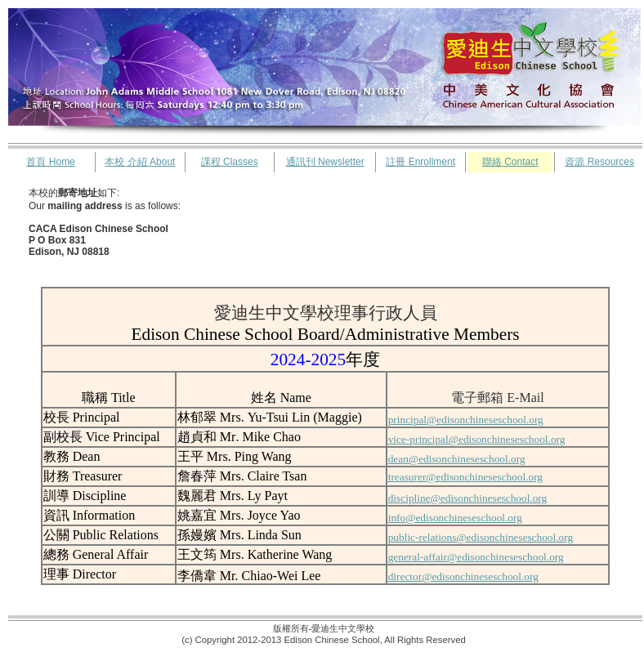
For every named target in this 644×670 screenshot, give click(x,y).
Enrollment (420, 162)
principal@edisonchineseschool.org (466, 420)
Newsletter (325, 162)
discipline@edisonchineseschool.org (468, 498)
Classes (230, 162)
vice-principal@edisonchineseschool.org (477, 439)
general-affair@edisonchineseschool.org (476, 557)
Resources (599, 162)
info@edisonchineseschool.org (455, 518)
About (140, 162)
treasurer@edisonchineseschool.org (465, 477)
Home (50, 162)
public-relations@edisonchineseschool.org (481, 537)
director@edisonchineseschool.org (463, 576)
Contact (510, 162)
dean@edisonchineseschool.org (457, 459)
